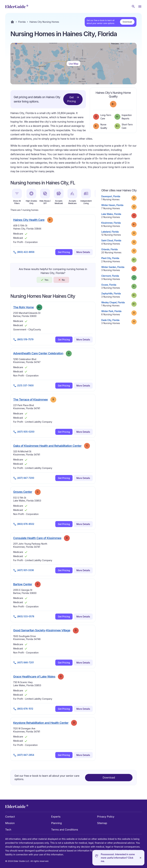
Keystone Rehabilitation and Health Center (41, 723)
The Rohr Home (23, 307)
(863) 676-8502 (24, 524)
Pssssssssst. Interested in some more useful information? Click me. (118, 858)
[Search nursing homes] (133, 6)
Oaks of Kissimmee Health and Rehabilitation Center (47, 446)
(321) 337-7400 (23, 386)
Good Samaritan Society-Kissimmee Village (42, 630)
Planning (57, 823)
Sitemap (102, 823)
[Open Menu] (140, 6)
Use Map (73, 64)
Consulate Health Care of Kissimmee (37, 538)
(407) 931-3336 (23, 570)
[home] (17, 6)
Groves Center (23, 492)
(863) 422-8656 (24, 252)
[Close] (140, 858)
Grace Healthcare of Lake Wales (34, 676)
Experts (56, 817)
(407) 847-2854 (24, 755)
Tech (8, 830)
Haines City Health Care (29, 220)
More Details (83, 252)
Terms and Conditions (65, 830)
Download (127, 22)
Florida (22, 22)
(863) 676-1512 (23, 709)
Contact (10, 817)
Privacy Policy (106, 817)
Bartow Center (23, 584)
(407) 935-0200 (24, 432)
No (61, 280)
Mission (10, 823)
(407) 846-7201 (23, 663)
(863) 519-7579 (23, 340)
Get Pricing (73, 99)
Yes (44, 280)
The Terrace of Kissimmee (30, 399)
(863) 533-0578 (24, 617)
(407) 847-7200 (24, 478)
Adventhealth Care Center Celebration (38, 353)
